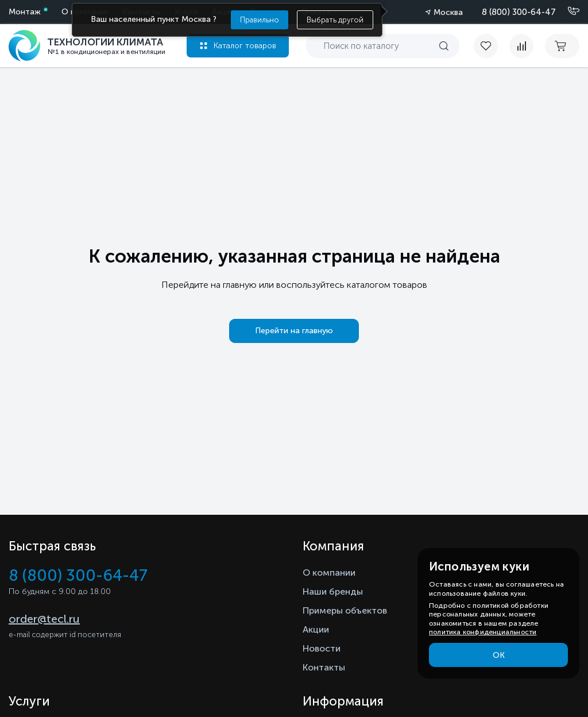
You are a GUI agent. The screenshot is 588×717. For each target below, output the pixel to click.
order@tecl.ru (44, 619)
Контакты (324, 667)
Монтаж (25, 12)
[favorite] (492, 46)
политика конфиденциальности (483, 632)
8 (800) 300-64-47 (519, 12)
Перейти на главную (294, 331)
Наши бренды (333, 591)
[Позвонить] (567, 11)
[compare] (521, 46)
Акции (316, 629)
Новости (322, 648)
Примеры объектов (345, 610)
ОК (499, 655)
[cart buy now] (562, 46)
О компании (329, 573)
